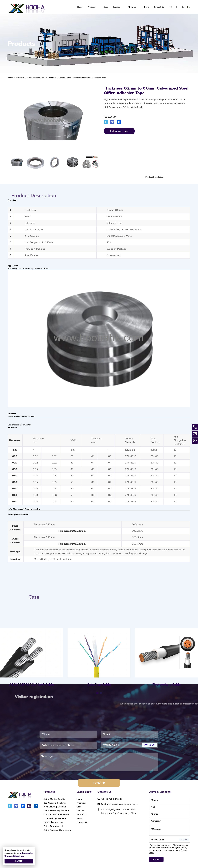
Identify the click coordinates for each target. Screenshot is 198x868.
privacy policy (26, 853)
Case (106, 7)
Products (92, 7)
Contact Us (159, 7)
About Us (132, 7)
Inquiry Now (119, 131)
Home (80, 7)
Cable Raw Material (53, 826)
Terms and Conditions (14, 856)
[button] (97, 734)
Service (117, 7)
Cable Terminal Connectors (57, 830)
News (147, 7)
